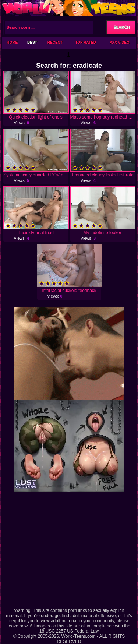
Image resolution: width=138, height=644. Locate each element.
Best (32, 43)
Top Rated (86, 43)
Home (12, 43)
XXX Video (120, 43)
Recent (55, 43)
